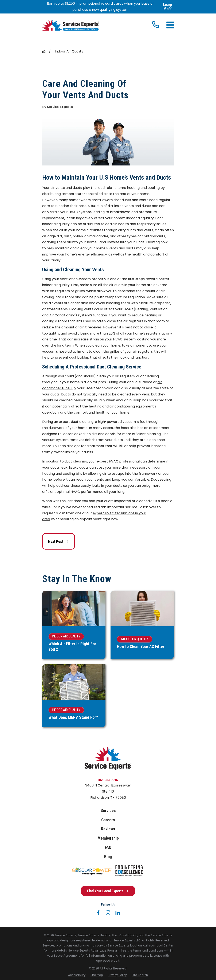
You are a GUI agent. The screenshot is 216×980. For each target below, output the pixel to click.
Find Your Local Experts (108, 891)
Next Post (59, 541)
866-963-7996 (108, 780)
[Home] (71, 25)
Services (108, 811)
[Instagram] (108, 913)
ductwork (57, 428)
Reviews (108, 829)
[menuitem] (77, 975)
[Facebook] (98, 913)
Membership (108, 838)
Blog (108, 857)
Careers (108, 820)
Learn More (167, 7)
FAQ (108, 848)
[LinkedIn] (118, 913)
